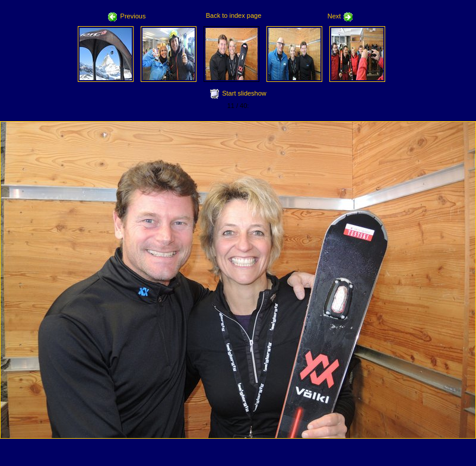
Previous (127, 16)
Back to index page (234, 15)
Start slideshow (244, 93)
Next (341, 16)
